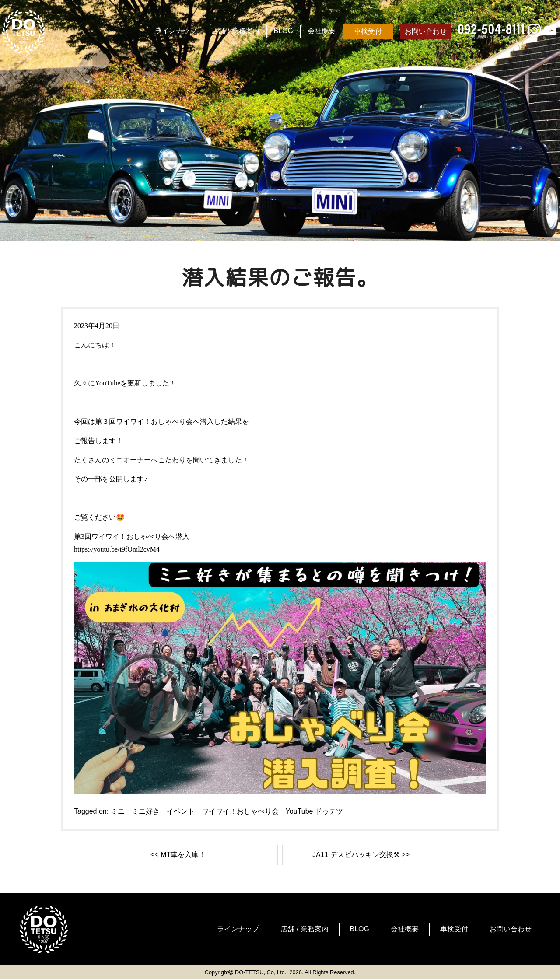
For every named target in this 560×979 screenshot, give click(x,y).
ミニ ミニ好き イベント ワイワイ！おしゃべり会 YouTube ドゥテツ (227, 811)
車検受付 (368, 31)
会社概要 (322, 31)
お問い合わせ (426, 31)
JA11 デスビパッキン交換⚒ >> (361, 855)
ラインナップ (176, 31)
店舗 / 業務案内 (235, 31)
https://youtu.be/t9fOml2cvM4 (117, 549)
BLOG (283, 31)
